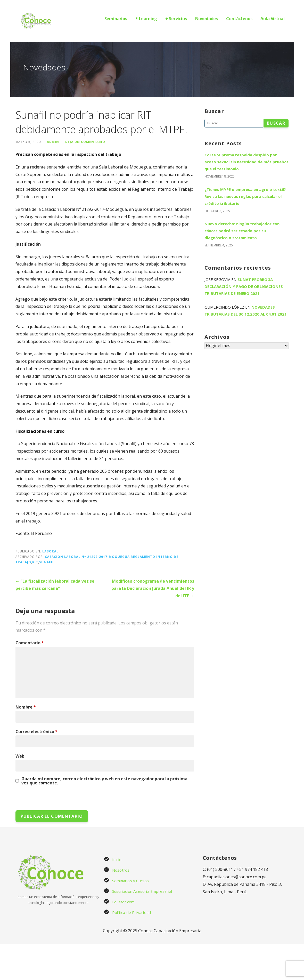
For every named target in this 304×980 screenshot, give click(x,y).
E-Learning (146, 19)
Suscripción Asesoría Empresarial (142, 891)
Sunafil (47, 562)
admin (53, 142)
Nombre (26, 707)
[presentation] (51, 799)
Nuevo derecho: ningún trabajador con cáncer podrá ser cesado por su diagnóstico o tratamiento (242, 231)
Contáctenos (239, 19)
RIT (35, 562)
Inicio (117, 859)
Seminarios (116, 19)
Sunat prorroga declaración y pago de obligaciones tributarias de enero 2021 (244, 286)
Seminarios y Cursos (131, 881)
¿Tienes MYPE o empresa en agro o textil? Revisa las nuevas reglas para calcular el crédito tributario (245, 196)
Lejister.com (123, 902)
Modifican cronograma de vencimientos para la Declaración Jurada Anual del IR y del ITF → (153, 589)
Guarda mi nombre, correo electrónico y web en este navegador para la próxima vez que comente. (104, 781)
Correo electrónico (36, 732)
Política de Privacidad (132, 912)
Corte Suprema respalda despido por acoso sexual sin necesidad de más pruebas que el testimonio (247, 162)
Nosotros (121, 870)
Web (20, 756)
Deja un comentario (85, 142)
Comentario (30, 643)
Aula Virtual (272, 19)
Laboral (50, 551)
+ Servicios (176, 19)
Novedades (207, 19)
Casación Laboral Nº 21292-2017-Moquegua (87, 557)
